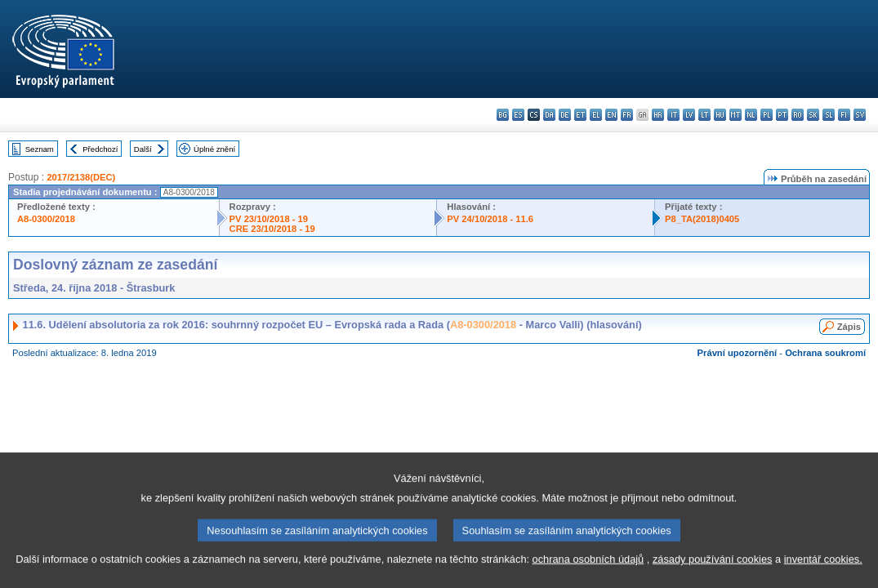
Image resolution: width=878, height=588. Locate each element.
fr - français (627, 115)
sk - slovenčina (813, 115)
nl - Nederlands (751, 115)
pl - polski (767, 115)
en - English (611, 115)
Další (143, 149)
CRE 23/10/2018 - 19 (272, 229)
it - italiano (673, 115)
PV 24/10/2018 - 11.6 (490, 219)
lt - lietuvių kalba (704, 115)
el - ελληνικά (596, 115)
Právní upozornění (738, 353)
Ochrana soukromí (825, 353)
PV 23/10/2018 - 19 (269, 219)
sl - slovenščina (829, 115)
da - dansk (549, 115)
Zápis (849, 327)
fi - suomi (844, 115)
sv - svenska (860, 115)
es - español (518, 115)
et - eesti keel (580, 115)
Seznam (40, 149)
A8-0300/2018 (46, 219)
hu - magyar (720, 115)
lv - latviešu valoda (689, 115)
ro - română (798, 115)
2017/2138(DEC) (81, 177)
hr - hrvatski (658, 115)
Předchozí (100, 149)
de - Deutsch (565, 115)
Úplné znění (214, 149)
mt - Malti (735, 115)
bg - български (503, 115)
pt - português (782, 115)
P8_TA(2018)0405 (702, 219)
